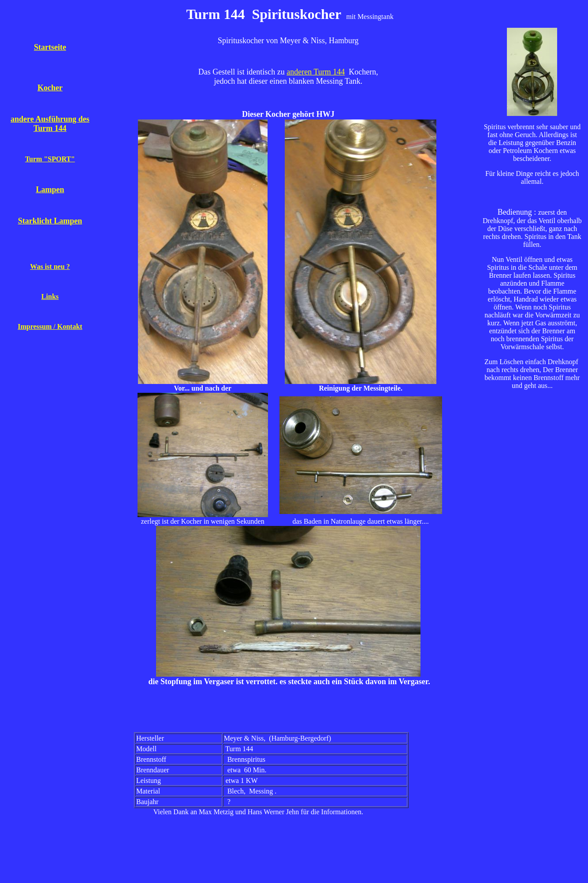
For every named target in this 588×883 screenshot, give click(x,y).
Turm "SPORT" (50, 159)
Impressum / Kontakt (50, 326)
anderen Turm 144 (316, 72)
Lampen (50, 190)
